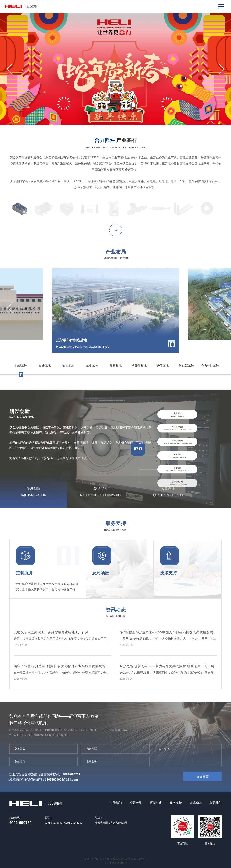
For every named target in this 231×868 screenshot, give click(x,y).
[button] (10, 69)
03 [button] (120, 118)
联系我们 (216, 803)
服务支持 (176, 803)
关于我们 (116, 803)
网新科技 (122, 863)
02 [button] (111, 118)
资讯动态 (196, 803)
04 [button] (130, 118)
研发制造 (156, 803)
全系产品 (136, 803)
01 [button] (101, 118)
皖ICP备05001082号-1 (134, 859)
